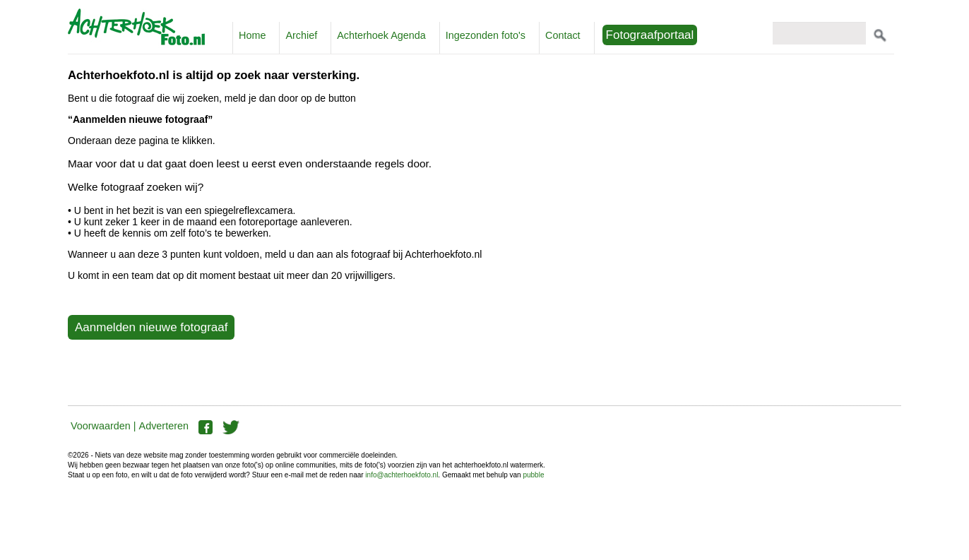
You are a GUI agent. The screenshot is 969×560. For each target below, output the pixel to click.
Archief (301, 35)
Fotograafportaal (650, 35)
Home (252, 35)
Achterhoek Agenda (381, 35)
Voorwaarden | (103, 426)
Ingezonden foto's (486, 35)
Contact (563, 35)
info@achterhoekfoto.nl (402, 475)
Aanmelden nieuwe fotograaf (151, 327)
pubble (533, 475)
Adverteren (164, 426)
